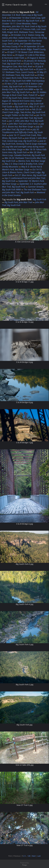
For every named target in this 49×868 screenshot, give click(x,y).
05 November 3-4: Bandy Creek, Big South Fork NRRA (22, 88)
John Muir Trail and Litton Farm (23, 124)
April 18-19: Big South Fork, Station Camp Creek (23, 97)
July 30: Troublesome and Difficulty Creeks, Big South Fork (22, 132)
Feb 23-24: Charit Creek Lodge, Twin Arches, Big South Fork (24, 111)
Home (8, 5)
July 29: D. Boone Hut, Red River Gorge (23, 125)
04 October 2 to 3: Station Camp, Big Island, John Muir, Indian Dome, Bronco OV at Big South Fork (24, 38)
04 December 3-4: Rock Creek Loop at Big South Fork (22, 15)
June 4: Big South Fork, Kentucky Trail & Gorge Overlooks (24, 142)
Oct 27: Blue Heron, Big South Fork (31, 175)
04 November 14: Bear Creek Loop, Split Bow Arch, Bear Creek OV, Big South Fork (24, 19)
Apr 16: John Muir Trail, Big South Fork (22, 91)
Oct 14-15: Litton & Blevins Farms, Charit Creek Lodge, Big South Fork (23, 172)
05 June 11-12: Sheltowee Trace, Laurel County (24, 71)
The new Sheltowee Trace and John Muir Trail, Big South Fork (24, 191)
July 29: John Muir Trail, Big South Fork (22, 128)
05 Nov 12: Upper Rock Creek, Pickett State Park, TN (23, 76)
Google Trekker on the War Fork (19, 115)
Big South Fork (21, 104)
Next (34, 856)
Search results (20, 5)
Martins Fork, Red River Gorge (32, 161)
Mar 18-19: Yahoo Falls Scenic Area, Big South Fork (24, 151)
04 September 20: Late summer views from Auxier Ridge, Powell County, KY (24, 49)
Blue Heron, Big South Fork (17, 109)
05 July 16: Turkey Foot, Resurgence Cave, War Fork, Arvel (23, 65)
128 (29, 856)
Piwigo (25, 865)
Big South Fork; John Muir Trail (18, 202)
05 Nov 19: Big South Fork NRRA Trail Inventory (23, 81)
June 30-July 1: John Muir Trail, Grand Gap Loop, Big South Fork (24, 139)
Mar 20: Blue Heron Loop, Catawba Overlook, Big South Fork (23, 154)
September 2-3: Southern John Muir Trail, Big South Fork (24, 185)
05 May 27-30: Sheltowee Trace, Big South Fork (24, 74)
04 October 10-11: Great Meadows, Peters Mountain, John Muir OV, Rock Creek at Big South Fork (24, 25)
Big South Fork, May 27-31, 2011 (30, 107)
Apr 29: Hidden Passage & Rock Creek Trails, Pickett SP (24, 94)
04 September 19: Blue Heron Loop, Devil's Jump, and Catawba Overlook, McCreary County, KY (22, 44)
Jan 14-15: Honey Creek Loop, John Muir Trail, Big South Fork (24, 118)
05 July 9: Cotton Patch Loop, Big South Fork (23, 68)
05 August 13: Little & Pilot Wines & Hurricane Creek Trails (24, 56)
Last (39, 856)
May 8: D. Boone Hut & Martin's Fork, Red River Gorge (22, 168)
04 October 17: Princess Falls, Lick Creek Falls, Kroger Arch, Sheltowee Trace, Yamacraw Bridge (24, 32)
